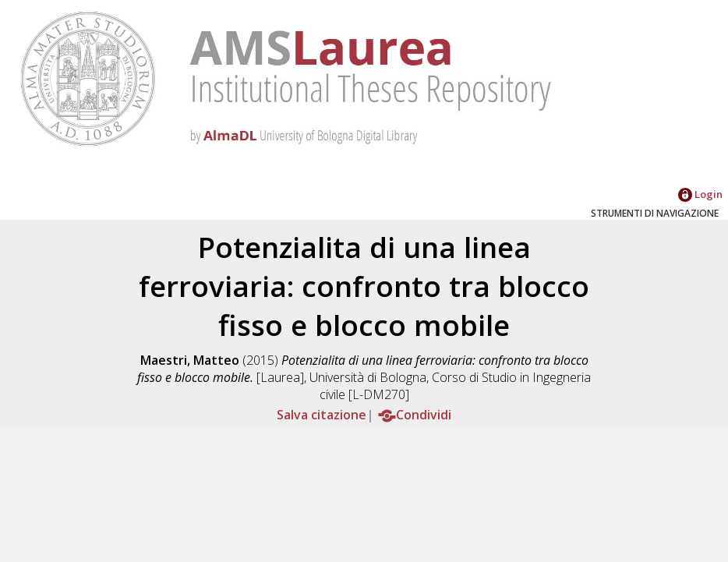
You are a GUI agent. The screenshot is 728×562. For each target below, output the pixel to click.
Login (700, 194)
